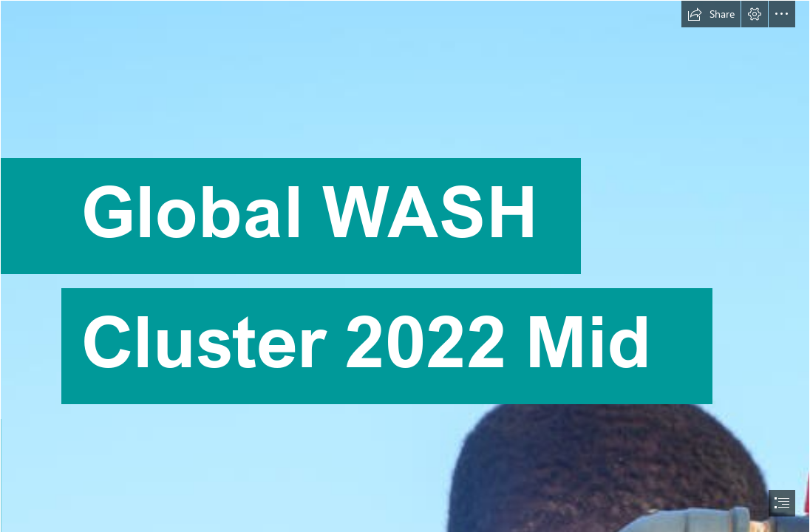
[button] (711, 14)
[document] (405, 266)
